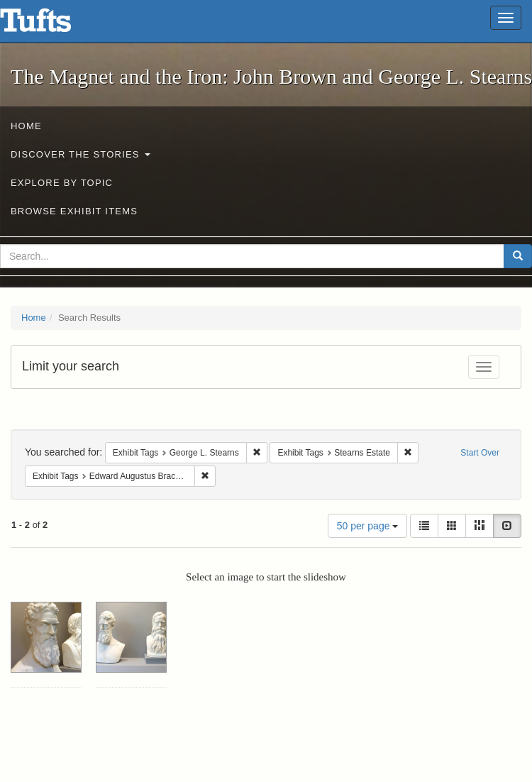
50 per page (368, 526)
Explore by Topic (62, 183)
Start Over (480, 453)
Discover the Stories (81, 154)
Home (26, 126)
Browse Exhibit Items (74, 211)
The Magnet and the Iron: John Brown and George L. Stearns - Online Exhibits (53, 25)
